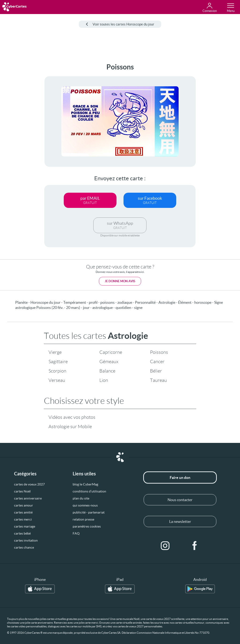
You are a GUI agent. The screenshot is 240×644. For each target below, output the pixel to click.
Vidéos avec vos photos (72, 417)
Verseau (57, 380)
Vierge (55, 352)
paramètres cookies (87, 526)
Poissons (159, 352)
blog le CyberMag (85, 484)
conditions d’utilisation (89, 491)
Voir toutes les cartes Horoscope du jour (120, 24)
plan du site (81, 498)
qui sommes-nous (85, 505)
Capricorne (111, 352)
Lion (104, 380)
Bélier (156, 371)
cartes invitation (26, 540)
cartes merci (23, 519)
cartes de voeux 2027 (29, 484)
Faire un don (180, 478)
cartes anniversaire (28, 498)
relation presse (83, 519)
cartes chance (24, 547)
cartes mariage (25, 526)
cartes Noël (22, 491)
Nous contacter (180, 500)
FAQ (76, 533)
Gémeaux (109, 362)
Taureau (158, 380)
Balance (107, 371)
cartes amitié (23, 512)
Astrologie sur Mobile (70, 427)
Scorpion (57, 371)
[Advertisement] (18, 133)
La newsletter (180, 521)
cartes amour (24, 505)
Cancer (157, 362)
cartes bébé (22, 533)
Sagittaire (58, 362)
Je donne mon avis (120, 281)
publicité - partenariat (89, 512)
